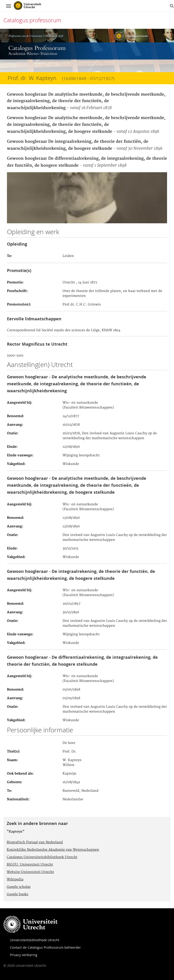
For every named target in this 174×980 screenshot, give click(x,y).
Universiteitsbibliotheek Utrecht (35, 940)
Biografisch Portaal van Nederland (35, 842)
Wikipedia (15, 879)
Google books (17, 894)
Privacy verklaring (24, 955)
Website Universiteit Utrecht (30, 872)
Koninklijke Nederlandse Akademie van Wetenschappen (53, 850)
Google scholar (19, 887)
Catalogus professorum (32, 20)
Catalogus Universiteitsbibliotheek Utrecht (42, 857)
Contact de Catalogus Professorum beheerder (45, 947)
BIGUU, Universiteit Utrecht (30, 865)
